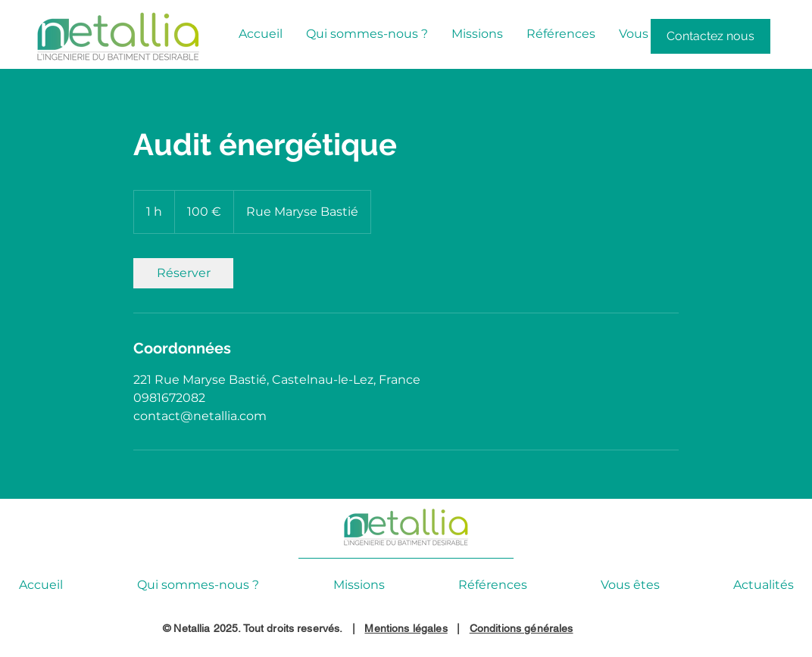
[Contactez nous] (710, 36)
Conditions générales (522, 628)
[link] (183, 273)
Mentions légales (406, 628)
